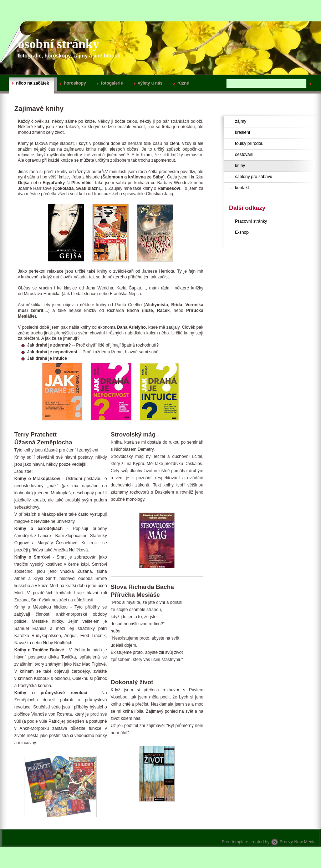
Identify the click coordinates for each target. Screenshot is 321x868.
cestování (244, 155)
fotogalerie (110, 83)
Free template (235, 842)
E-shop (242, 232)
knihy (240, 166)
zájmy (241, 121)
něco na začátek (30, 83)
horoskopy (73, 83)
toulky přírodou (249, 143)
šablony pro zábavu (254, 177)
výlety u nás (148, 83)
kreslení (243, 132)
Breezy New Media (298, 842)
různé (181, 83)
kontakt (242, 188)
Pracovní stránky (251, 221)
